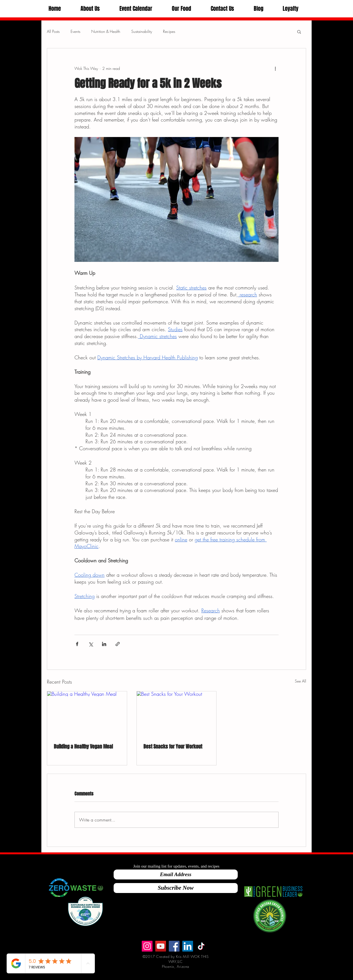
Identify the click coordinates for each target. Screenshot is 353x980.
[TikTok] (201, 946)
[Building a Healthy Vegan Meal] (87, 714)
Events (75, 31)
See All (300, 681)
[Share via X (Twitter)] (91, 644)
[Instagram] (147, 946)
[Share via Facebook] (77, 644)
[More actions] (275, 68)
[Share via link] (118, 644)
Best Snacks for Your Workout (173, 747)
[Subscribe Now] (176, 888)
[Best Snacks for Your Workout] (177, 714)
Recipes (169, 31)
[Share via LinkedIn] (104, 644)
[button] (90, 9)
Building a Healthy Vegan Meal (83, 747)
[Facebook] (174, 946)
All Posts (53, 31)
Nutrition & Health (106, 31)
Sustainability (142, 31)
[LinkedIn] (188, 946)
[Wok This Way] (161, 946)
